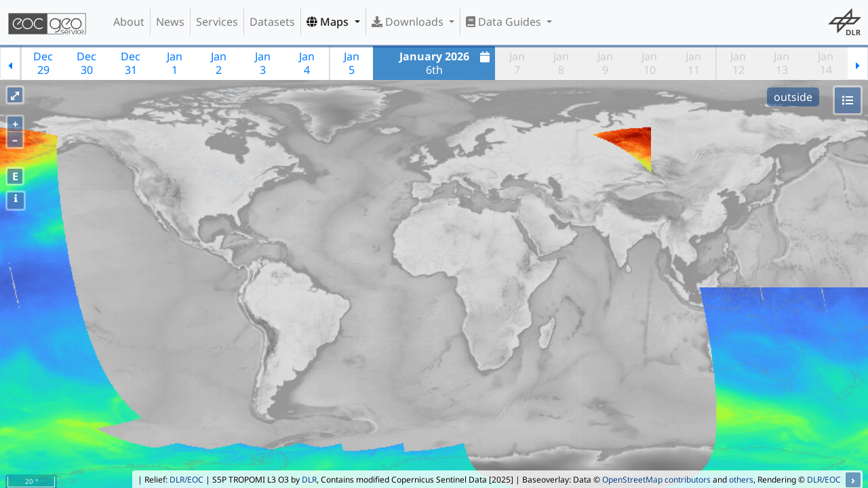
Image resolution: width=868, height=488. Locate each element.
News (170, 22)
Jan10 (649, 63)
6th (447, 63)
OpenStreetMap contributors (656, 480)
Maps (329, 22)
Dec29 (43, 63)
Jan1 (175, 63)
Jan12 (738, 63)
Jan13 (782, 63)
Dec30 (86, 63)
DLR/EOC (186, 480)
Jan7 (517, 63)
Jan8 (561, 63)
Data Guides (505, 22)
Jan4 (307, 63)
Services (217, 22)
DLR (309, 480)
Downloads (409, 22)
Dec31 (131, 63)
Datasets (272, 22)
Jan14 (826, 63)
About (129, 22)
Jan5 (352, 63)
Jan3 (263, 63)
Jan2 (219, 63)
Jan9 (605, 63)
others (741, 480)
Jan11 (693, 63)
